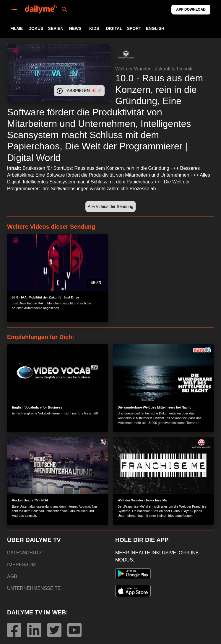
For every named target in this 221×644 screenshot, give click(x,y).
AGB (12, 576)
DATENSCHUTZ (25, 553)
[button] (126, 54)
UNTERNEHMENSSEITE (34, 588)
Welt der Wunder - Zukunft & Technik (154, 69)
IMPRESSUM (21, 565)
